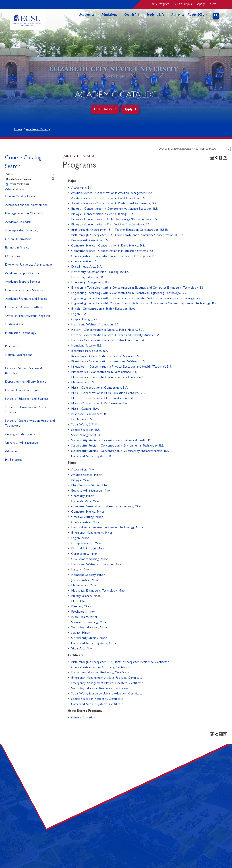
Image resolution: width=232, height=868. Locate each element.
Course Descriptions (19, 355)
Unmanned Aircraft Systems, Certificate (97, 704)
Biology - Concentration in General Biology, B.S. (103, 214)
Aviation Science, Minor (86, 475)
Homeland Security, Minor (88, 575)
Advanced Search (16, 190)
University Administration (21, 443)
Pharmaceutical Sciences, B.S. (90, 414)
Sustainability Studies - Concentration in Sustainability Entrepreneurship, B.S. (120, 451)
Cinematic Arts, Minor (86, 502)
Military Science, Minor (86, 596)
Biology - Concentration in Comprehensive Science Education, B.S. (115, 209)
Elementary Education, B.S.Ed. (91, 278)
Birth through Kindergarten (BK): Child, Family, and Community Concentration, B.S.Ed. (128, 235)
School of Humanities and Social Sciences (26, 410)
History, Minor (81, 570)
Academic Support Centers (23, 274)
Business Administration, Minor (91, 491)
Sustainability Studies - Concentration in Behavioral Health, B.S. (112, 441)
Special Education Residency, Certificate (97, 699)
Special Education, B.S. (86, 430)
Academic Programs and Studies (26, 299)
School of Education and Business (27, 399)
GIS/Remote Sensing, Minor (90, 559)
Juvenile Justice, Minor (85, 580)
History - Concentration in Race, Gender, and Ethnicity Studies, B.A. (116, 335)
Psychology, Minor (83, 612)
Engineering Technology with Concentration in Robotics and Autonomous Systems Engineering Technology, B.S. (144, 304)
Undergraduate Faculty (20, 435)
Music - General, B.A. (85, 409)
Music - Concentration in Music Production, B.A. (103, 399)
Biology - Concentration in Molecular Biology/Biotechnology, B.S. (114, 220)
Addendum (12, 452)
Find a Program (159, 4)
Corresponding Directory (22, 231)
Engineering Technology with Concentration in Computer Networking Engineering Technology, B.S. (136, 299)
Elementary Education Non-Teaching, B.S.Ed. (100, 272)
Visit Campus (183, 4)
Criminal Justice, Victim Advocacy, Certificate (101, 668)
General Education (83, 718)
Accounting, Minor (83, 470)
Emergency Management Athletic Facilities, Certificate (107, 678)
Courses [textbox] (10, 174)
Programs (11, 347)
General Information (18, 239)
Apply (201, 4)
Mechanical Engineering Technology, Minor (99, 591)
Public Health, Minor (84, 617)
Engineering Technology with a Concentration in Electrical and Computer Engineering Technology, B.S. (138, 288)
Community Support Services (24, 291)
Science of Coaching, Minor (89, 623)
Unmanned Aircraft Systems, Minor (94, 644)
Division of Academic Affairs (24, 308)
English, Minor (80, 538)
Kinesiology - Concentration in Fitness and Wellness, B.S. (108, 362)
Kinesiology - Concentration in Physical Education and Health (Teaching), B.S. (121, 367)
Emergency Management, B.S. (91, 283)
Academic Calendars (18, 222)
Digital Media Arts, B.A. (87, 267)
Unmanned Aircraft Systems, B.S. (93, 457)
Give (213, 4)
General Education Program (23, 391)
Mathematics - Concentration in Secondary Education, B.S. (109, 378)
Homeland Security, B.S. (87, 346)
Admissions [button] (109, 15)
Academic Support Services (23, 282)
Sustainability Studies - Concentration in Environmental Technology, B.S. (118, 446)
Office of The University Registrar (28, 316)
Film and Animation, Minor (88, 549)
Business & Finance (17, 248)
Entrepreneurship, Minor (87, 544)
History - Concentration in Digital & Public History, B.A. (108, 330)
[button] (96, 21)
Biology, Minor (81, 480)
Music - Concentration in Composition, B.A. (100, 388)
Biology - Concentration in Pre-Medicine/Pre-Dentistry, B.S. (111, 225)
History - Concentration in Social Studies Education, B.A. (108, 341)
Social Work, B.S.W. (84, 425)
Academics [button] (87, 15)
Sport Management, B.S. (87, 435)
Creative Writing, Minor (87, 517)
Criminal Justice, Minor (86, 523)
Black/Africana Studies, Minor (90, 486)
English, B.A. (79, 314)
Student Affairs (15, 325)
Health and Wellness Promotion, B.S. (95, 325)
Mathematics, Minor (84, 586)
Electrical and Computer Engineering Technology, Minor (107, 528)
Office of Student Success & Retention (24, 371)
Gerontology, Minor (84, 554)
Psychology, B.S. (82, 420)
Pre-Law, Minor (81, 607)
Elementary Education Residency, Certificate (100, 673)
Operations (13, 256)
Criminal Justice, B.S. (84, 262)
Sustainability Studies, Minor (89, 638)
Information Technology (21, 333)
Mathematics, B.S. (83, 383)
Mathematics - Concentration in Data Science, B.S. (104, 372)
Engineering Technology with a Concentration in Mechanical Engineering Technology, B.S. (129, 293)
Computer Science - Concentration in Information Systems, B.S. (113, 251)
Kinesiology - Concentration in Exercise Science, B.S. (105, 356)
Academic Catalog (38, 130)
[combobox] (194, 149)
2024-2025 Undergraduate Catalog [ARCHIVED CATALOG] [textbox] (188, 149)
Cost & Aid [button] (132, 15)
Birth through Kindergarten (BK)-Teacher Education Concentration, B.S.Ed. (120, 230)
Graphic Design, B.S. (84, 320)
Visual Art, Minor (82, 649)
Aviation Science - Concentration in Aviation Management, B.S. (112, 193)
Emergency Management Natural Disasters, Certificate (107, 683)
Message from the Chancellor (24, 214)
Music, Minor (79, 602)
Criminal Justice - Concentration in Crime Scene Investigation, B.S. (114, 256)
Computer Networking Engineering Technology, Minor (107, 507)
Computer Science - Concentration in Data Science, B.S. (108, 246)
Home (18, 130)
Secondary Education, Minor (89, 628)
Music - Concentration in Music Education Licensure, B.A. (108, 393)
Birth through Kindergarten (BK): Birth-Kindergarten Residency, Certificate (120, 662)
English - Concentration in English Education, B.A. (103, 309)
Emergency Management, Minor (92, 533)
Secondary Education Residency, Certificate (100, 689)
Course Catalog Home (20, 197)
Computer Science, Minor (88, 512)
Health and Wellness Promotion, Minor (97, 565)
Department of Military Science (26, 382)
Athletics (178, 15)
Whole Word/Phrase (19, 184)
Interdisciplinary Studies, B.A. (90, 351)
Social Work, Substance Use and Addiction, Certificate (107, 694)
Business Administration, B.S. (90, 241)
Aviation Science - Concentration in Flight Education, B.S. (108, 199)
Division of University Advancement (29, 265)
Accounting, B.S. (82, 188)
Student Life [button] (155, 15)
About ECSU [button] (196, 15)
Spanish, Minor (80, 633)
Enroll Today (103, 110)
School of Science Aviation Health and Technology (30, 424)
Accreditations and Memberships (26, 205)
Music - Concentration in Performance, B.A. (100, 404)
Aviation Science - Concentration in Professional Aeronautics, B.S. (114, 204)
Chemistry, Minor (82, 496)
